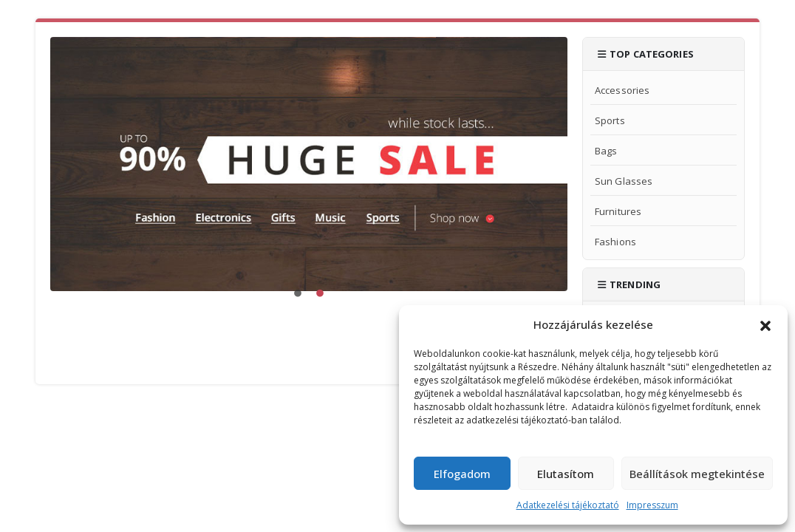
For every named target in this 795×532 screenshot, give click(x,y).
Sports (610, 120)
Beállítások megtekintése (697, 474)
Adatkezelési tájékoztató (568, 505)
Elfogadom (462, 474)
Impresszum (652, 505)
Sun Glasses (624, 181)
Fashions (615, 242)
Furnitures (618, 211)
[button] (765, 324)
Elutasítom (566, 474)
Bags (606, 151)
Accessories (622, 90)
